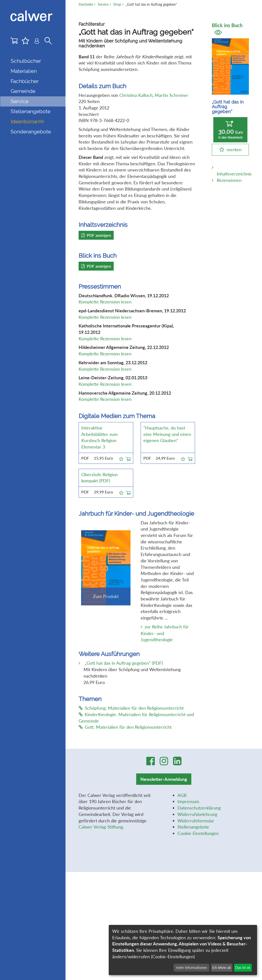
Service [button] (20, 101)
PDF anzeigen (96, 235)
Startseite (86, 4)
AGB (182, 795)
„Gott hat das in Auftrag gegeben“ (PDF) (123, 663)
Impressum (188, 801)
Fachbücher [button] (25, 81)
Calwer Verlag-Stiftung (101, 827)
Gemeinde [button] (23, 91)
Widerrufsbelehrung (197, 814)
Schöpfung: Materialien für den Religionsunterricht (131, 708)
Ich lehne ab (222, 968)
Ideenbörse (27, 121)
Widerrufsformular (196, 821)
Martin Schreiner (172, 95)
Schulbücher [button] (26, 61)
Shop (117, 4)
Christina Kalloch (136, 95)
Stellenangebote (31, 111)
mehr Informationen (191, 968)
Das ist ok (243, 968)
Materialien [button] (24, 71)
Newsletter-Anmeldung (164, 779)
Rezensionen (229, 180)
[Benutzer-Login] (37, 42)
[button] (121, 458)
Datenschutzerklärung (199, 808)
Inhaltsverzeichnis (234, 174)
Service (103, 4)
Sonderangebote (31, 132)
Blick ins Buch (227, 29)
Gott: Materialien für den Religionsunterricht (125, 727)
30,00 (230, 130)
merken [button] (234, 149)
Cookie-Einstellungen (198, 833)
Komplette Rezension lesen (105, 302)
